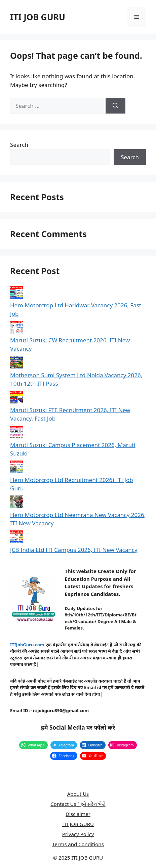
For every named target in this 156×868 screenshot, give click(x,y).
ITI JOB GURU (38, 17)
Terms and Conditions (78, 844)
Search (19, 145)
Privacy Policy (78, 834)
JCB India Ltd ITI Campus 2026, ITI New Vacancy (74, 550)
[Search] (115, 106)
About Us (78, 794)
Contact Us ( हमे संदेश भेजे (78, 804)
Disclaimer (78, 814)
